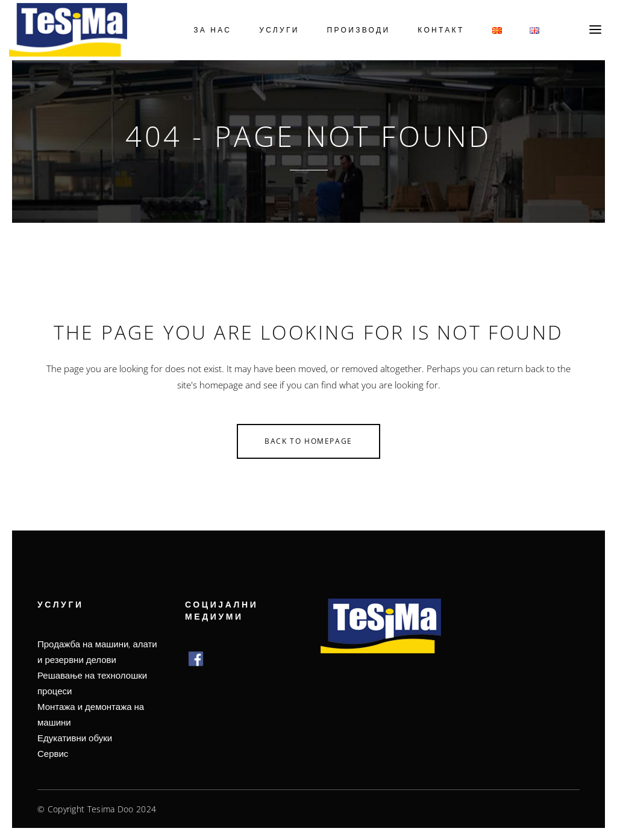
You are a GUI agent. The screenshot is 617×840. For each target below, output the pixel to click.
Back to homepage (308, 441)
